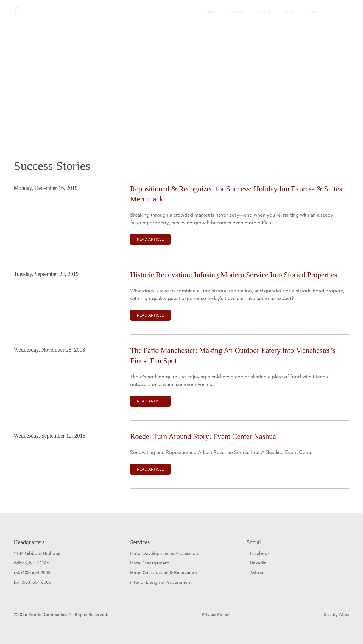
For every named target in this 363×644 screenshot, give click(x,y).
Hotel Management (150, 563)
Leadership (209, 13)
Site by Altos (337, 614)
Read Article (150, 239)
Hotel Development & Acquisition (164, 553)
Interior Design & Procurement (161, 582)
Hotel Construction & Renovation (164, 572)
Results (313, 13)
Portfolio (263, 13)
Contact (337, 13)
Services (237, 13)
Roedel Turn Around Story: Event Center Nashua (203, 436)
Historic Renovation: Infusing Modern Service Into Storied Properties (234, 275)
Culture (289, 13)
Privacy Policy (216, 614)
